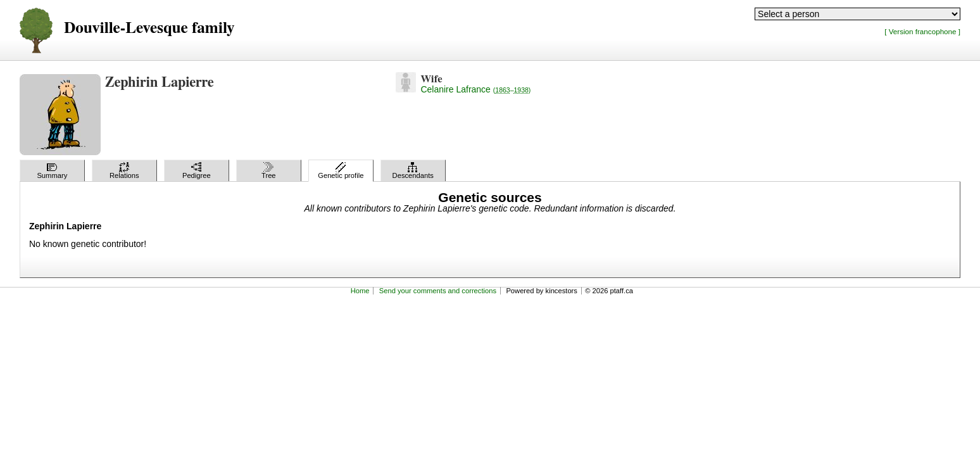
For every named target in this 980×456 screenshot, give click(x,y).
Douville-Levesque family (149, 28)
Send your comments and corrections (438, 291)
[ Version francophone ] (922, 31)
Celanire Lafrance (475, 89)
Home (360, 291)
